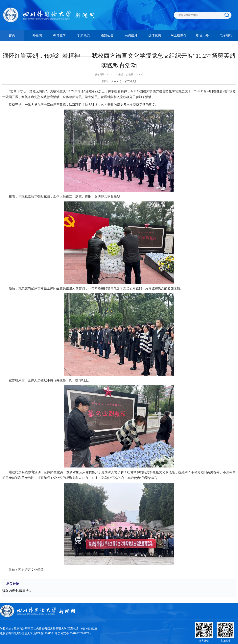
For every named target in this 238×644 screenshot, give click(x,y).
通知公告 (107, 35)
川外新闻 (36, 35)
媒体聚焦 (155, 35)
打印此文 (130, 81)
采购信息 (131, 35)
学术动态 (83, 35)
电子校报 (226, 35)
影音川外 (202, 35)
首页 (12, 35)
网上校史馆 (178, 35)
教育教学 (59, 35)
